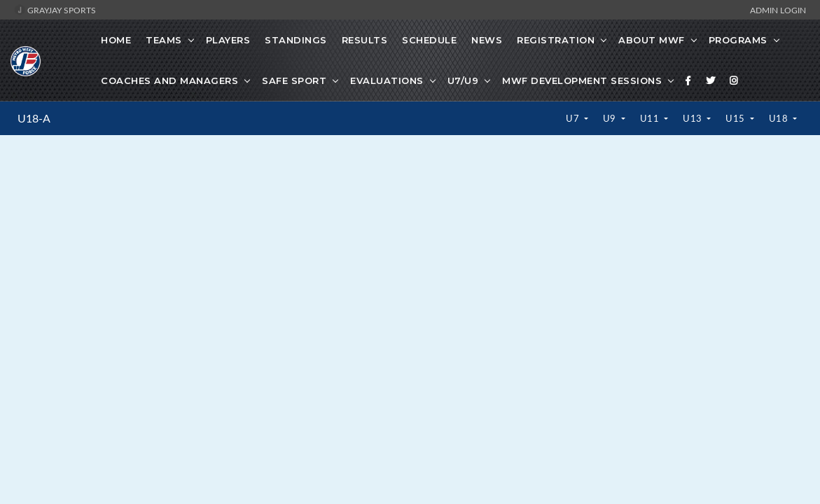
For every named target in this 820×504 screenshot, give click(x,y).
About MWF (652, 40)
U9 (611, 118)
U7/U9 (463, 80)
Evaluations (387, 80)
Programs (738, 40)
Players (228, 40)
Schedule (429, 40)
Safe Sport (294, 80)
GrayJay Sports (55, 10)
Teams (164, 40)
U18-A (34, 118)
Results (365, 40)
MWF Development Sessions (582, 80)
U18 (780, 118)
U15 (736, 118)
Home (116, 40)
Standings (296, 40)
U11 (651, 118)
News (487, 40)
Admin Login (778, 10)
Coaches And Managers (169, 80)
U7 (574, 118)
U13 (694, 118)
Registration (556, 40)
